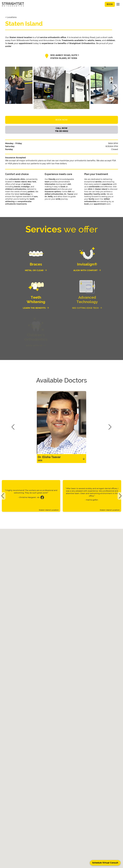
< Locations (11, 17)
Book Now (61, 120)
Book (110, 4)
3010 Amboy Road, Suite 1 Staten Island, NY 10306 (65, 57)
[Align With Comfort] (87, 270)
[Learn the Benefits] (36, 308)
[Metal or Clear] (36, 270)
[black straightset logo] (13, 4)
